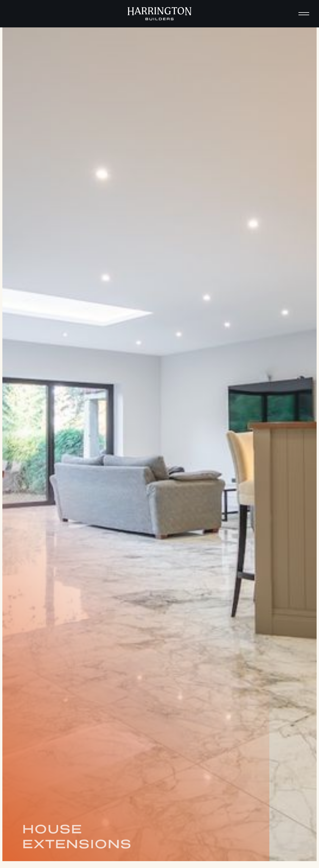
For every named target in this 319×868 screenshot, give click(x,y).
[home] (159, 14)
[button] (304, 14)
